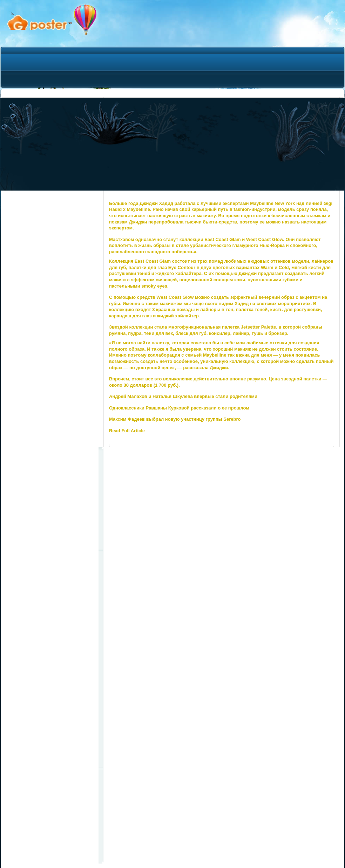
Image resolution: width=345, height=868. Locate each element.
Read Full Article (127, 431)
